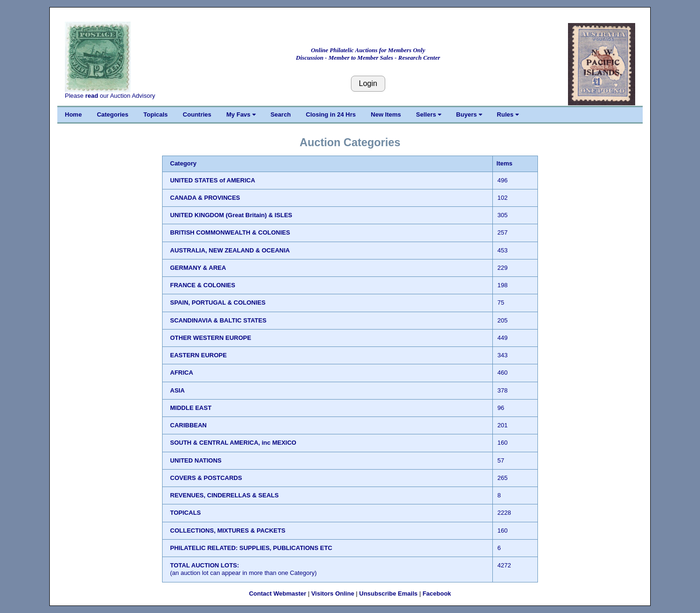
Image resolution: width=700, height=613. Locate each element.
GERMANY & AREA (198, 268)
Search (281, 114)
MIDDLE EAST (191, 408)
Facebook (437, 593)
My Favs (241, 114)
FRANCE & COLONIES (203, 285)
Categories (113, 114)
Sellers (429, 114)
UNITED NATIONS (196, 460)
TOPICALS (186, 513)
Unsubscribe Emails (389, 593)
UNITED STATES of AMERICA (213, 180)
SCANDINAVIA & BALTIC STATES (218, 320)
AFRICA (182, 373)
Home (73, 114)
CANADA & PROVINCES (205, 198)
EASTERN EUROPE (198, 355)
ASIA (177, 390)
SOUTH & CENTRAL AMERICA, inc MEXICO (233, 443)
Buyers (469, 114)
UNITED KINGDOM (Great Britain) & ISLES (231, 215)
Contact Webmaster (278, 593)
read (91, 96)
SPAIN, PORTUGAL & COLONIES (218, 303)
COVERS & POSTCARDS (206, 478)
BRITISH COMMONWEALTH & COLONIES (230, 232)
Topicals (156, 114)
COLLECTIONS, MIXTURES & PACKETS (228, 530)
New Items (386, 114)
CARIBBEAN (188, 425)
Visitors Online (333, 593)
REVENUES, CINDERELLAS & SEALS (224, 495)
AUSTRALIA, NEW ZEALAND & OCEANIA (230, 250)
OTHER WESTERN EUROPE (211, 338)
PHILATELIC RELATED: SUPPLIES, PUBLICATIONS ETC (251, 548)
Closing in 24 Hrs (331, 114)
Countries (197, 114)
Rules (508, 114)
